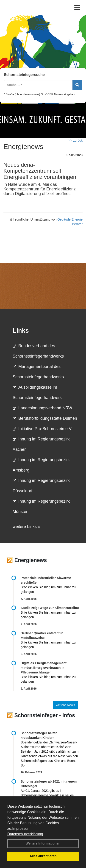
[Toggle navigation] (77, 7)
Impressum (21, 829)
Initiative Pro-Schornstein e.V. (42, 429)
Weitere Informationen (43, 843)
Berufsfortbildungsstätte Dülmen (45, 418)
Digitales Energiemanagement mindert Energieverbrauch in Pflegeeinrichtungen (44, 668)
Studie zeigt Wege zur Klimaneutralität (50, 608)
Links (21, 331)
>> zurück (76, 140)
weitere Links (26, 527)
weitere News (65, 705)
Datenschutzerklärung (25, 834)
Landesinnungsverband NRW (42, 408)
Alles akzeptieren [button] (43, 856)
